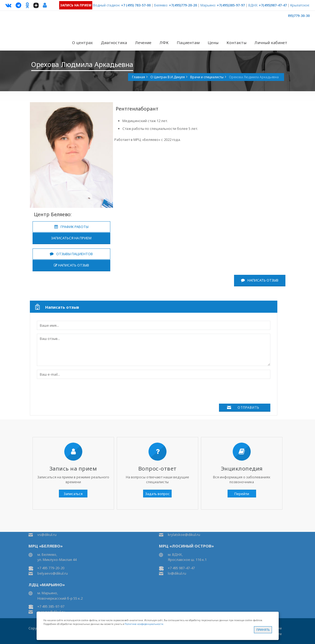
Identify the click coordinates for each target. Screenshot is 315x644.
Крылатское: (300, 5)
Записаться (73, 494)
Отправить (248, 408)
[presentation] (78, 393)
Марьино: (208, 5)
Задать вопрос (158, 494)
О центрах (82, 42)
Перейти (242, 494)
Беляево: (161, 5)
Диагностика (114, 42)
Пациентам (188, 42)
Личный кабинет (271, 42)
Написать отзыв (71, 265)
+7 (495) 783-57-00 (136, 5)
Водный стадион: (107, 5)
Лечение (143, 42)
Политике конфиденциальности (144, 624)
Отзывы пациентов (71, 254)
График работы (71, 227)
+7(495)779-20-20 (183, 5)
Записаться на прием (71, 238)
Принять (263, 630)
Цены (213, 42)
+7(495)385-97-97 (231, 5)
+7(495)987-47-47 (273, 5)
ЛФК (164, 42)
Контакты (236, 42)
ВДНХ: (253, 5)
